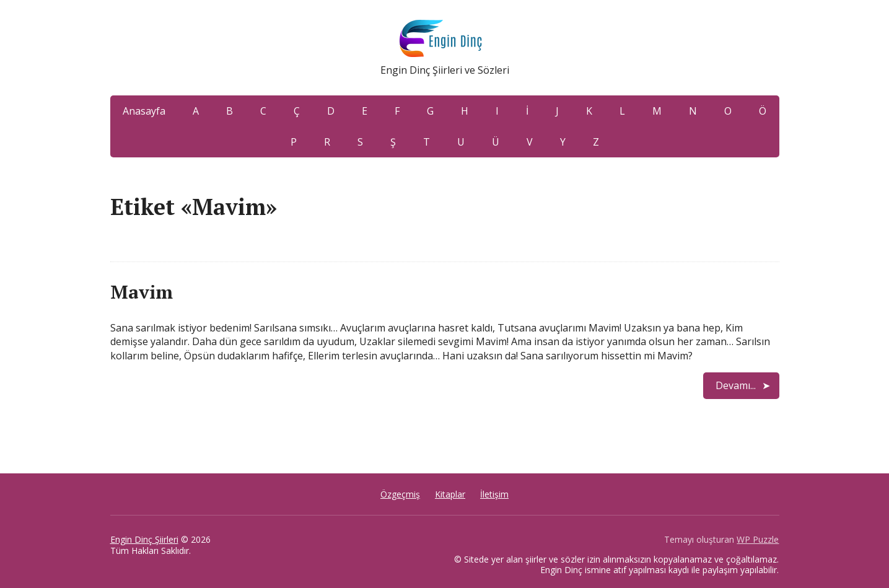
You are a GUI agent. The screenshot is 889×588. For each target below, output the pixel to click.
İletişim (494, 494)
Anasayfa (144, 111)
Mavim (142, 292)
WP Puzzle (758, 539)
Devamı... (736, 385)
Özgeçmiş (400, 494)
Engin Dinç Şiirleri (144, 539)
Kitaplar (450, 494)
